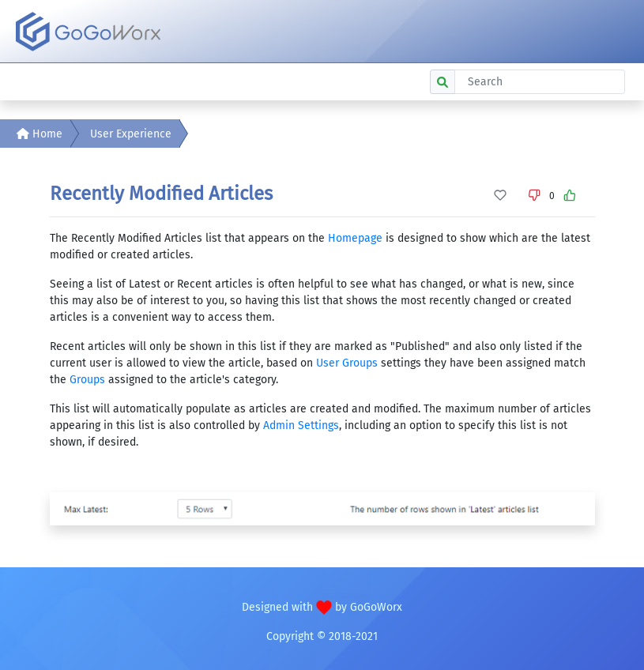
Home (40, 134)
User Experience (131, 134)
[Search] (540, 82)
